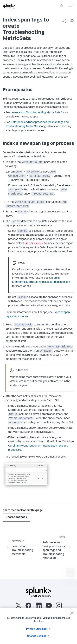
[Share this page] (64, 21)
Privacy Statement (37, 630)
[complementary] (63, 21)
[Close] (72, 615)
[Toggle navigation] (70, 572)
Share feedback (16, 517)
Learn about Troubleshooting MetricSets (36, 113)
